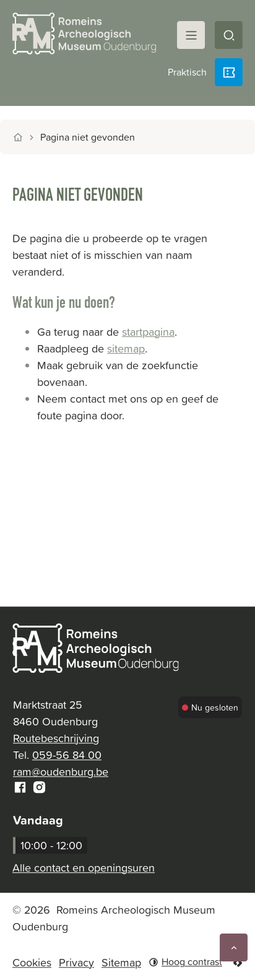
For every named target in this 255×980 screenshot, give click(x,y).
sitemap (126, 348)
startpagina (148, 332)
